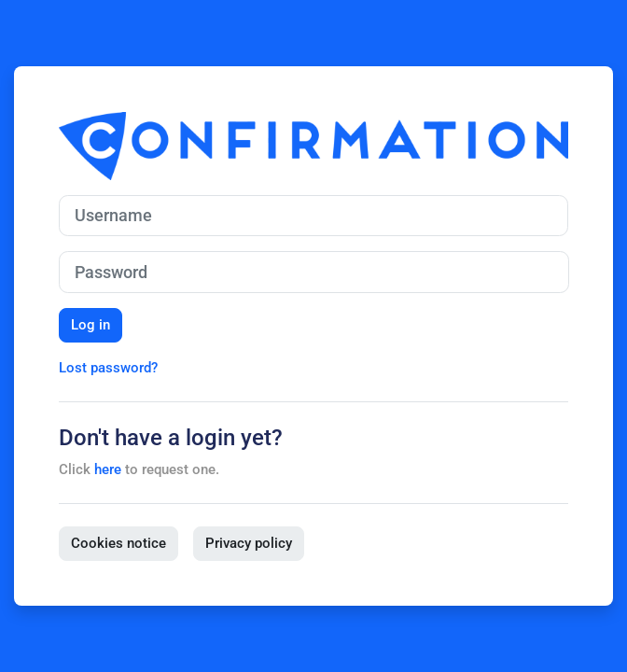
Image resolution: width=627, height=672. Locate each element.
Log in (91, 325)
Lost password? (108, 368)
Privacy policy (249, 543)
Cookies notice (118, 543)
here (108, 469)
